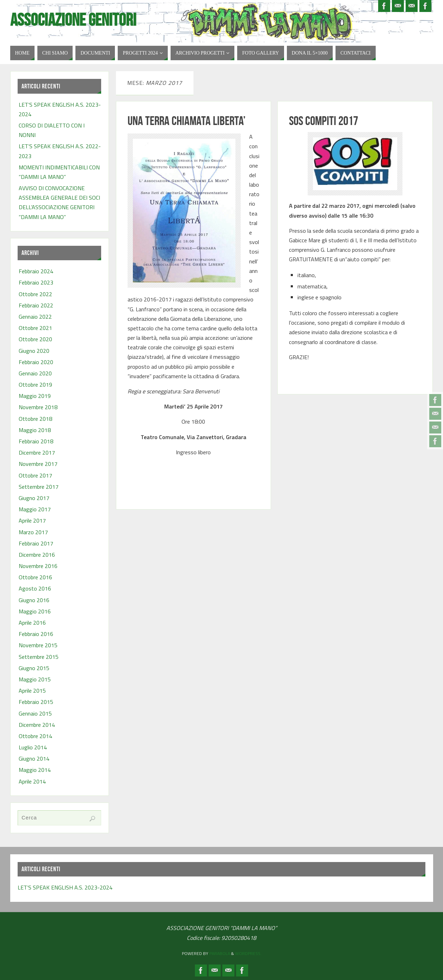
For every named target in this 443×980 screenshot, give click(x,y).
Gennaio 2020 (35, 373)
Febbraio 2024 (36, 271)
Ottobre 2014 (35, 736)
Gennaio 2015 (35, 713)
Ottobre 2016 (35, 577)
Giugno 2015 (34, 668)
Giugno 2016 (34, 600)
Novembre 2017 (38, 464)
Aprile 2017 (32, 520)
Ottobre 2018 (35, 419)
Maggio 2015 (35, 679)
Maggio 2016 (35, 611)
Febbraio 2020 (36, 362)
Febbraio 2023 (36, 282)
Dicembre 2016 (37, 555)
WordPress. (248, 953)
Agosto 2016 (35, 588)
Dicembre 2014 (37, 725)
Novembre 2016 (38, 566)
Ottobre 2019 (35, 385)
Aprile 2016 (32, 623)
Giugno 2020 (34, 351)
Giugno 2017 (34, 498)
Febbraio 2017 (36, 543)
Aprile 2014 (32, 781)
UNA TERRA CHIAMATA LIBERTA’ (187, 121)
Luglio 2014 (33, 747)
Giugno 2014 (34, 759)
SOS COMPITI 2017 (324, 121)
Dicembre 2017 (37, 452)
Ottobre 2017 (35, 475)
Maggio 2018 (35, 430)
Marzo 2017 (33, 532)
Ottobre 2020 (35, 339)
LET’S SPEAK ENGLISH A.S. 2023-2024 (65, 887)
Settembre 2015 (39, 657)
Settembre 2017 (39, 487)
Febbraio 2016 (36, 634)
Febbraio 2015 (36, 702)
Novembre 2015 (38, 645)
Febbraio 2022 (36, 305)
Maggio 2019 (35, 396)
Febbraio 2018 (36, 441)
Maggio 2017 (35, 509)
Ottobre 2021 (35, 328)
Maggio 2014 (35, 770)
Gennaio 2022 (35, 317)
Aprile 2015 (32, 691)
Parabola (220, 953)
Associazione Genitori (73, 20)
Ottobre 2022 (35, 294)
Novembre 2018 (38, 407)
